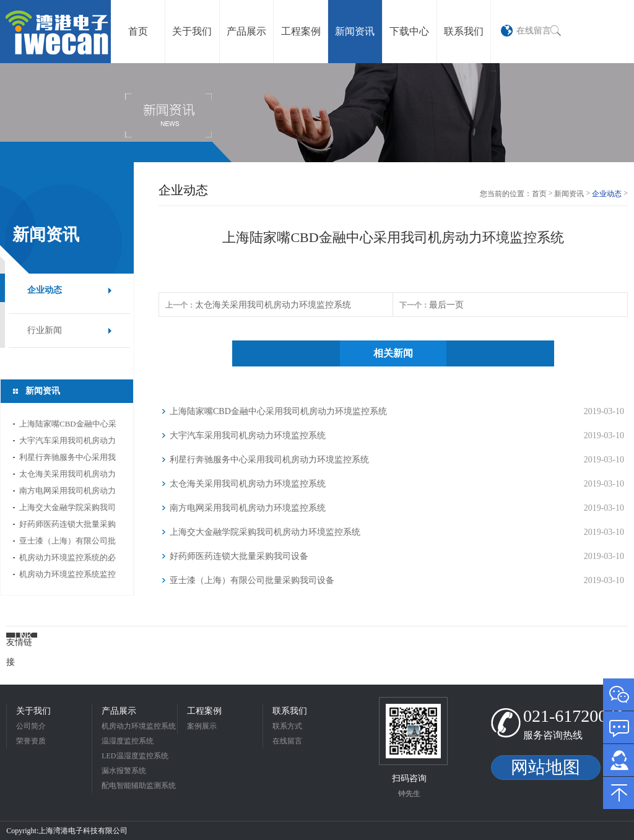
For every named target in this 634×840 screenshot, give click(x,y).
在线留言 (534, 30)
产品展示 (119, 711)
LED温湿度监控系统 (135, 756)
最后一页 (446, 305)
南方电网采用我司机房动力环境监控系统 (67, 492)
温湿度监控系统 (128, 741)
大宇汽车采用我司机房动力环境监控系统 (67, 442)
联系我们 (290, 711)
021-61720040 (574, 716)
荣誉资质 (31, 741)
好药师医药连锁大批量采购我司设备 (67, 526)
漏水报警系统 (124, 771)
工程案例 (204, 711)
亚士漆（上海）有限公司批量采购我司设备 (67, 543)
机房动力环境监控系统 (139, 726)
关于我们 (33, 711)
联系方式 (287, 726)
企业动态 (45, 290)
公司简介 (31, 726)
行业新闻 (45, 330)
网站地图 (545, 767)
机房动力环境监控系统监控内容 (67, 576)
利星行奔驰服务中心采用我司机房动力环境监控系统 (67, 459)
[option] (317, 113)
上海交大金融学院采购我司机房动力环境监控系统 (67, 509)
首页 (539, 194)
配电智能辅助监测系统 (139, 786)
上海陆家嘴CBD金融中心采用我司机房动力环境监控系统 (68, 426)
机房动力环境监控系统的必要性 (67, 559)
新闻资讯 (569, 194)
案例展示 (202, 726)
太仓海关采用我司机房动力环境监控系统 (67, 476)
